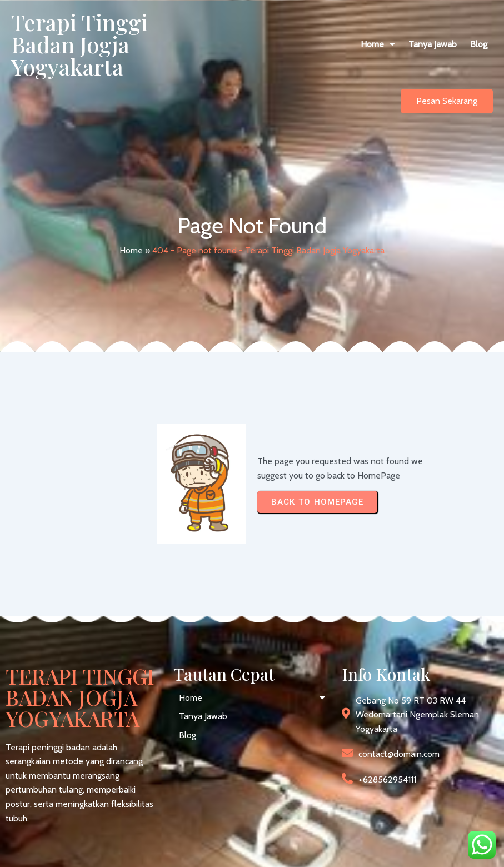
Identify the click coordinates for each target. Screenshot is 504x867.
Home (131, 215)
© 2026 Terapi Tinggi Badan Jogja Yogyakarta (91, 849)
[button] (280, 44)
